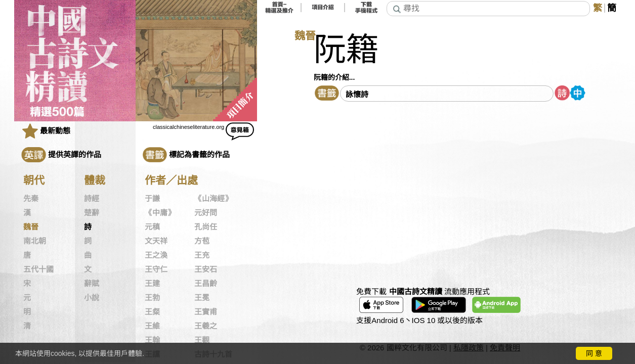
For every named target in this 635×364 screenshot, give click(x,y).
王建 (152, 284)
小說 (92, 298)
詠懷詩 (357, 94)
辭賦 (92, 284)
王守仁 (156, 269)
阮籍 (346, 50)
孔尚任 (206, 227)
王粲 (152, 312)
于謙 (152, 199)
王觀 (202, 340)
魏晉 (31, 227)
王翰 (152, 340)
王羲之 (206, 326)
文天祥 (156, 241)
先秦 (31, 199)
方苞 (202, 241)
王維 (152, 326)
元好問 (206, 213)
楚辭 (92, 213)
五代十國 (38, 269)
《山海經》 (213, 199)
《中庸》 (160, 213)
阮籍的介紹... (334, 77)
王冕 (202, 298)
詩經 (92, 199)
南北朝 (35, 241)
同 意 (594, 353)
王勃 (152, 298)
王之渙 (156, 255)
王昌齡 (206, 284)
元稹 (152, 227)
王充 (202, 255)
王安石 (206, 269)
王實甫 (206, 312)
